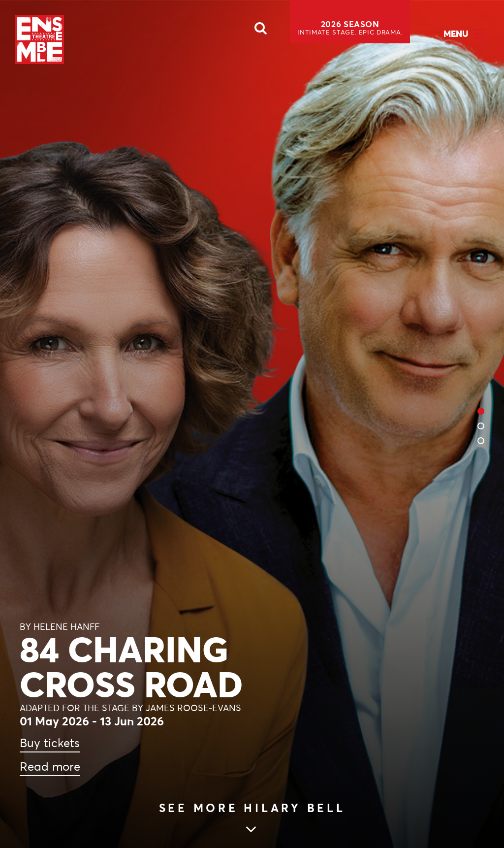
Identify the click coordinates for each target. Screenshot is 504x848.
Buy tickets (50, 743)
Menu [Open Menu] (456, 34)
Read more (50, 767)
